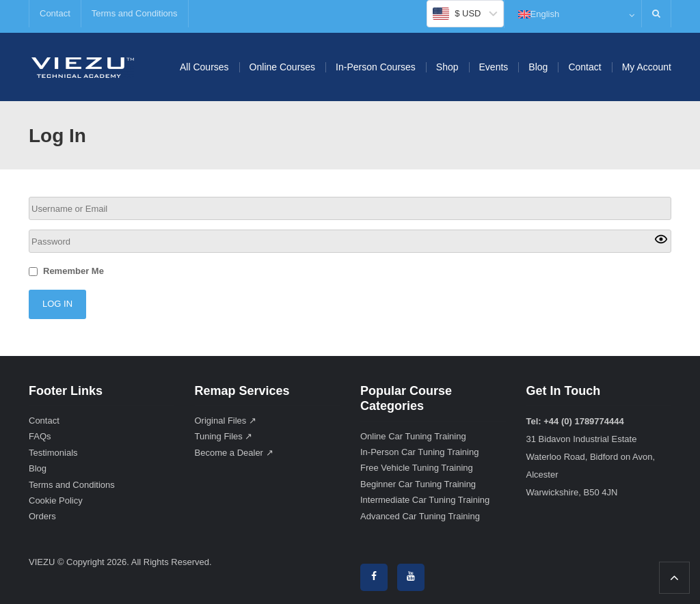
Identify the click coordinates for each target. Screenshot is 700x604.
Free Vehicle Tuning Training (417, 468)
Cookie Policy (56, 500)
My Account (647, 67)
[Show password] (661, 241)
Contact (55, 13)
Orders (42, 516)
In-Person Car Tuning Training (419, 452)
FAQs (40, 436)
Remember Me (73, 271)
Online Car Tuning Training (413, 436)
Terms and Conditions (135, 13)
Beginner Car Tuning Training (418, 484)
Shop (447, 67)
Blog (538, 67)
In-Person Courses (376, 67)
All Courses (204, 67)
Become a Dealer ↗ (234, 453)
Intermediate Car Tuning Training (425, 500)
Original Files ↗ (226, 421)
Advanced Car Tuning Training (420, 516)
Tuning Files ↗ (224, 436)
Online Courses (283, 67)
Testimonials (53, 453)
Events (494, 67)
